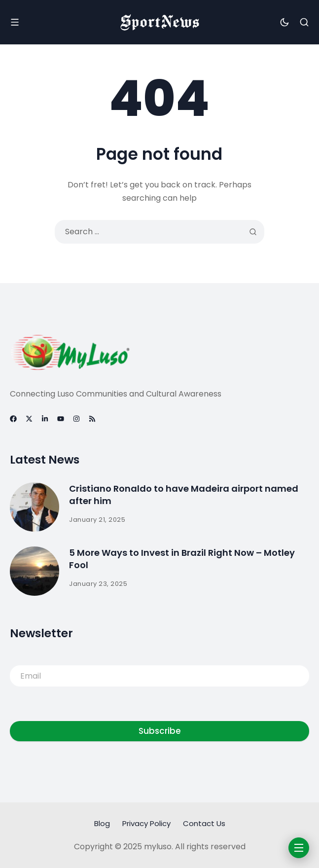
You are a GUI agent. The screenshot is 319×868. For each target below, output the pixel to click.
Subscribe (160, 731)
